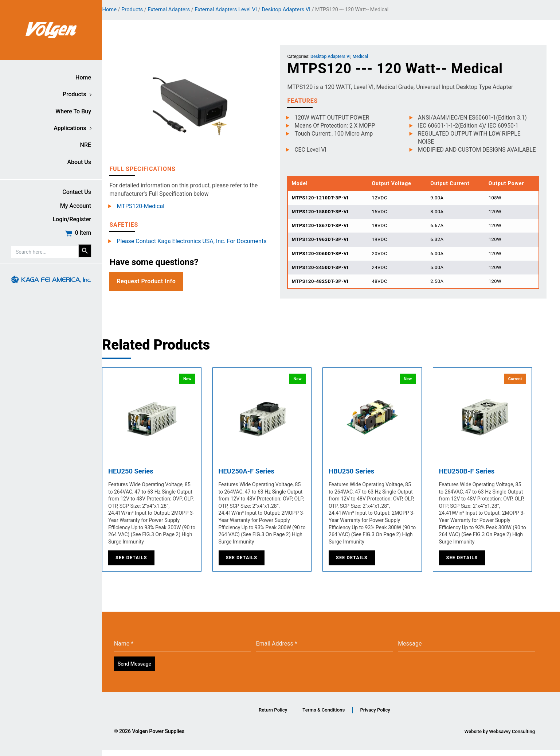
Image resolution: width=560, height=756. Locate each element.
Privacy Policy (391, 716)
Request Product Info (157, 279)
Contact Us (77, 192)
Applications (70, 128)
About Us (79, 162)
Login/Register (72, 219)
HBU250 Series (364, 478)
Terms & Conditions (330, 716)
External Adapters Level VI (237, 9)
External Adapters (180, 9)
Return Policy (271, 716)
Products (75, 94)
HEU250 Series (144, 478)
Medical (368, 57)
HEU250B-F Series (480, 478)
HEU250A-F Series (260, 478)
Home (83, 77)
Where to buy (73, 111)
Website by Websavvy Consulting (498, 737)
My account (76, 206)
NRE (86, 145)
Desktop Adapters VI (297, 9)
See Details (142, 564)
